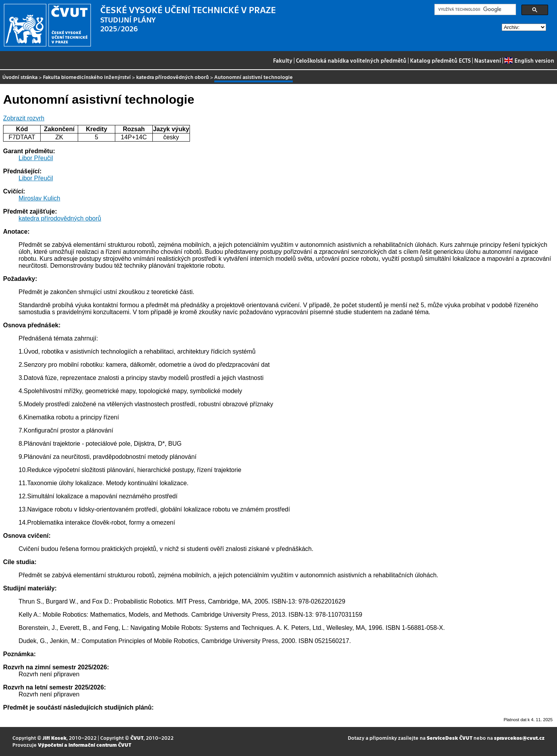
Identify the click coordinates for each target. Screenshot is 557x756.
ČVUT (137, 738)
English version (529, 60)
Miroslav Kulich (39, 198)
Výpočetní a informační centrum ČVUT (85, 745)
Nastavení (488, 60)
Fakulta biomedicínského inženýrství (87, 77)
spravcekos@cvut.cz (519, 738)
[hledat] (474, 10)
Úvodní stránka (20, 77)
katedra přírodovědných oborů (173, 77)
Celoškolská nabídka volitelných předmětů (351, 60)
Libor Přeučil (36, 158)
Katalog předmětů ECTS (440, 60)
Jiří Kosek (55, 738)
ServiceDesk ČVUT (449, 738)
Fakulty (283, 60)
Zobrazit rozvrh (24, 118)
